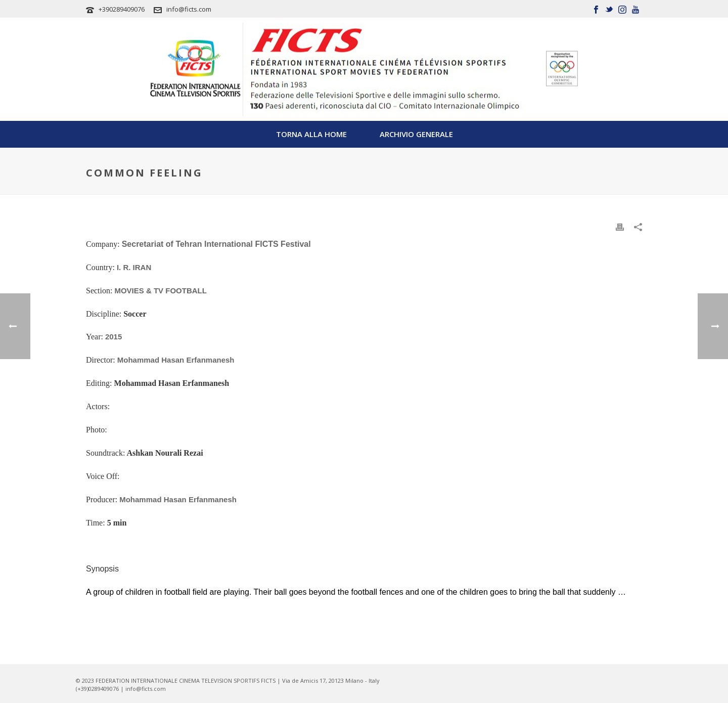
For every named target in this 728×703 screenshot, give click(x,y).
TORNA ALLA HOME (311, 134)
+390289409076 (122, 9)
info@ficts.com (189, 9)
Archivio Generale (416, 134)
